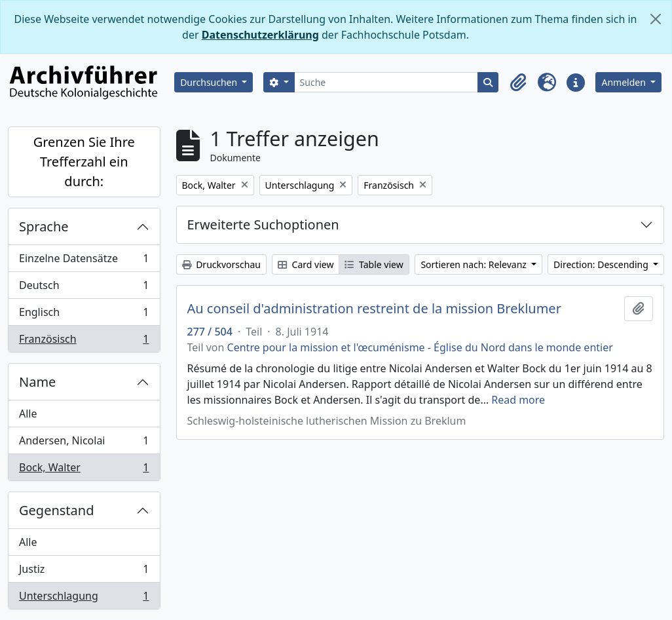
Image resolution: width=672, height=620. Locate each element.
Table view (374, 264)
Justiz (84, 572)
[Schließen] (656, 19)
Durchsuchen (210, 82)
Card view (306, 264)
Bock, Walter (84, 470)
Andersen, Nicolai (84, 443)
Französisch (84, 341)
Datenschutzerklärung (260, 35)
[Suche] (386, 82)
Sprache (44, 226)
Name (37, 382)
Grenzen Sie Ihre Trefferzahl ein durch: (84, 162)
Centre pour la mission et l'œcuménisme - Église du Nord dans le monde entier (420, 347)
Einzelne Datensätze (84, 261)
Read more (518, 400)
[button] (518, 83)
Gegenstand (56, 510)
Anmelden (625, 82)
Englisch (84, 315)
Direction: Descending (602, 264)
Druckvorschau (221, 264)
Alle (28, 414)
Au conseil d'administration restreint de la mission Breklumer (374, 309)
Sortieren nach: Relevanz (475, 264)
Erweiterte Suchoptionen (263, 224)
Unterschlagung (84, 598)
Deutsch (84, 288)
